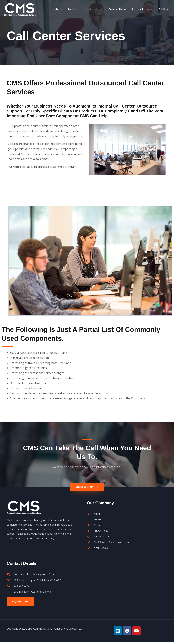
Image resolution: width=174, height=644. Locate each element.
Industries (93, 11)
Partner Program (142, 11)
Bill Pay (163, 11)
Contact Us (116, 11)
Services (73, 11)
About (58, 11)
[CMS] (24, 11)
